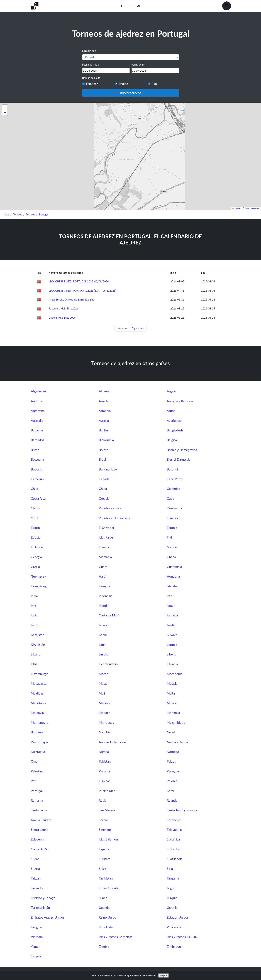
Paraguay (173, 771)
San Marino (107, 810)
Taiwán (36, 878)
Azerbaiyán (175, 421)
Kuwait (172, 635)
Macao (103, 674)
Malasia (172, 683)
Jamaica (172, 615)
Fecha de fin (138, 65)
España (104, 849)
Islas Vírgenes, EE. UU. (182, 937)
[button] (5, 107)
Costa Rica (38, 498)
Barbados (37, 440)
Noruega (173, 752)
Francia (104, 547)
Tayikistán (106, 878)
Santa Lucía (39, 810)
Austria (104, 421)
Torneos (17, 214)
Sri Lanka (173, 849)
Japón (35, 625)
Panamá (104, 771)
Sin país (36, 956)
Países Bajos (39, 742)
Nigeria (104, 752)
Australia (37, 421)
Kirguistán (38, 645)
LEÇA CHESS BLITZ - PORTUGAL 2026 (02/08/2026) (79, 281)
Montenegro (40, 722)
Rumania (37, 800)
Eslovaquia (174, 830)
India (34, 596)
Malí (102, 693)
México (172, 703)
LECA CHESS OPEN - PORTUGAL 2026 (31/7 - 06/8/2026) (82, 291)
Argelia (172, 391)
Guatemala (174, 567)
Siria (170, 869)
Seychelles (174, 820)
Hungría (104, 586)
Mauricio (105, 703)
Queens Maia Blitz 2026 (62, 318)
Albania (104, 391)
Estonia (172, 528)
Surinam (104, 859)
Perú (34, 781)
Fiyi (169, 537)
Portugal (37, 791)
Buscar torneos (130, 93)
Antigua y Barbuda (180, 401)
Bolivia (103, 450)
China (103, 489)
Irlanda (104, 606)
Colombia (173, 489)
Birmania (37, 732)
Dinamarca (174, 508)
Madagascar (39, 683)
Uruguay (37, 927)
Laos (102, 645)
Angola (104, 401)
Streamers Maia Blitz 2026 (63, 308)
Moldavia (37, 713)
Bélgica (172, 440)
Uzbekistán (107, 927)
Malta (171, 693)
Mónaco (104, 713)
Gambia (172, 547)
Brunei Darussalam (180, 459)
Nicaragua (38, 752)
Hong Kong (39, 586)
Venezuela (174, 927)
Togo (170, 888)
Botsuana (37, 459)
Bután (35, 450)
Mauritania (38, 703)
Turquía (172, 898)
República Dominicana (114, 518)
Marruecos (106, 722)
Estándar (92, 84)
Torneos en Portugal (37, 214)
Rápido (123, 84)
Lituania (172, 664)
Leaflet (236, 208)
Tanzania (173, 878)
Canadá (104, 479)
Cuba (170, 498)
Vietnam (37, 937)
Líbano (36, 654)
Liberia (171, 654)
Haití (102, 576)
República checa (110, 508)
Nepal (171, 732)
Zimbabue (174, 947)
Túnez (103, 898)
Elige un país (89, 51)
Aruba (171, 411)
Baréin (103, 430)
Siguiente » (138, 328)
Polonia (172, 781)
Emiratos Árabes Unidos (48, 917)
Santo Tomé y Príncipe (182, 810)
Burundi (172, 469)
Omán (35, 761)
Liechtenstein (108, 664)
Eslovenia (37, 839)
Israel (170, 606)
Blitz (155, 84)
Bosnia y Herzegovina (182, 450)
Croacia (104, 498)
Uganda (104, 907)
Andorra (36, 401)
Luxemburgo (40, 674)
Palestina (37, 771)
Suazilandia (175, 859)
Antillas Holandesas (113, 742)
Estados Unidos (178, 917)
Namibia (105, 732)
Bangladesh (175, 430)
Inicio (6, 214)
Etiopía (36, 537)
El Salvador (107, 528)
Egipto (35, 528)
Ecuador (172, 518)
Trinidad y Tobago (43, 898)
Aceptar (164, 976)
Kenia (103, 635)
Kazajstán (37, 635)
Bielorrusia (106, 440)
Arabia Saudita (41, 820)
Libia (34, 664)
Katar (171, 791)
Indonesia (106, 596)
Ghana (171, 557)
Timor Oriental (109, 888)
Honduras (174, 576)
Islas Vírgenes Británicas (116, 937)
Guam (103, 567)
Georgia (36, 557)
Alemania (105, 557)
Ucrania (172, 907)
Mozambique (176, 722)
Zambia (104, 947)
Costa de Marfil (110, 615)
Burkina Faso (108, 469)
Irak (33, 606)
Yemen (36, 947)
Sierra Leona (39, 830)
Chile (34, 489)
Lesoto (103, 654)
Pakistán (105, 761)
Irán (169, 596)
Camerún (37, 479)
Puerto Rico (107, 791)
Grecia (35, 567)
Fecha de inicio (91, 65)
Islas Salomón (108, 839)
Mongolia (173, 713)
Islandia (172, 586)
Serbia (103, 820)
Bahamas (37, 430)
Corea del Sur (40, 849)
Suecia (35, 869)
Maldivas (37, 693)
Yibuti (35, 518)
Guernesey (38, 576)
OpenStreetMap (253, 208)
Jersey (103, 625)
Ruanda (172, 800)
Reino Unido (107, 917)
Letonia (172, 645)
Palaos (171, 761)
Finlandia (37, 547)
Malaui (103, 683)
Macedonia (175, 674)
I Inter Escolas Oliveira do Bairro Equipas (71, 300)
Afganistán (38, 391)
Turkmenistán (40, 907)
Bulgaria (36, 469)
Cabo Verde (175, 479)
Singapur (105, 830)
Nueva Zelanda (177, 742)
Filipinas (104, 781)
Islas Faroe (106, 537)
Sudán (35, 859)
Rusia (103, 800)
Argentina (38, 411)
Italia (34, 615)
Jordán (171, 625)
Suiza (102, 869)
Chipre (35, 508)
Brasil (103, 459)
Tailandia (37, 888)
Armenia (105, 411)
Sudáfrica (173, 839)
